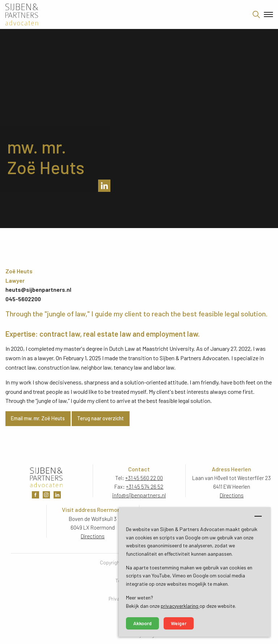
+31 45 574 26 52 (145, 487)
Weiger (179, 623)
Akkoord (142, 623)
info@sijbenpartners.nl (139, 495)
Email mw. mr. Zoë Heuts (38, 418)
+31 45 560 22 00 (144, 478)
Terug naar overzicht (100, 418)
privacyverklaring (180, 606)
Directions (232, 495)
